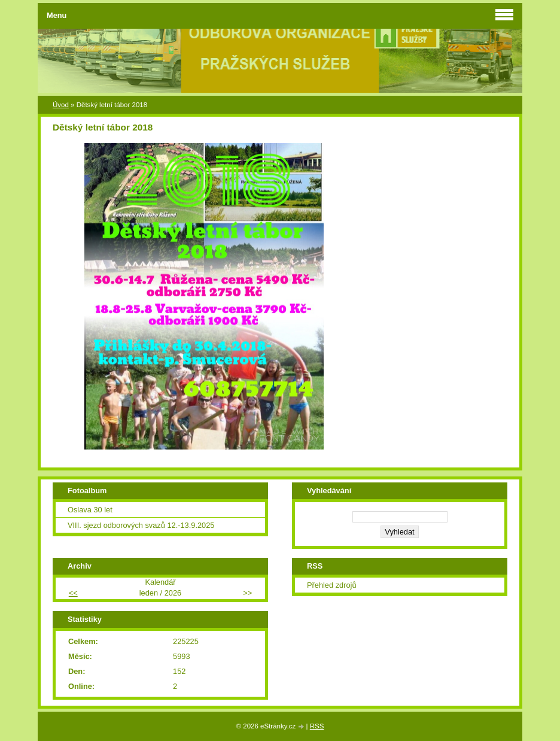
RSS (317, 726)
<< (73, 593)
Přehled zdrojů (332, 585)
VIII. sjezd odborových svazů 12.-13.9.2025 (141, 525)
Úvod (61, 105)
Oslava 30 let (90, 510)
